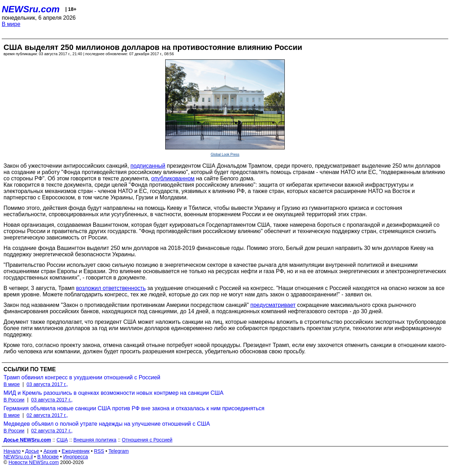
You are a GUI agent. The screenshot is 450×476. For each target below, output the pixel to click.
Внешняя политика (95, 440)
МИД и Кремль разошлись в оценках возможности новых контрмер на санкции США (114, 393)
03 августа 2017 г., (47, 384)
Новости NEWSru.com (34, 462)
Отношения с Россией (147, 440)
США (62, 440)
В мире (11, 24)
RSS (99, 451)
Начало (12, 451)
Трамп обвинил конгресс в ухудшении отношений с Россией (82, 377)
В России (14, 400)
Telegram (119, 451)
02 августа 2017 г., (47, 415)
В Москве (48, 457)
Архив (50, 451)
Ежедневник (76, 451)
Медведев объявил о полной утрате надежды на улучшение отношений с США (107, 424)
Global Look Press (225, 155)
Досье (32, 451)
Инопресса (76, 457)
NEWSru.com (31, 9)
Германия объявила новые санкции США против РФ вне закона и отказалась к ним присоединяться (134, 408)
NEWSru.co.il (18, 457)
